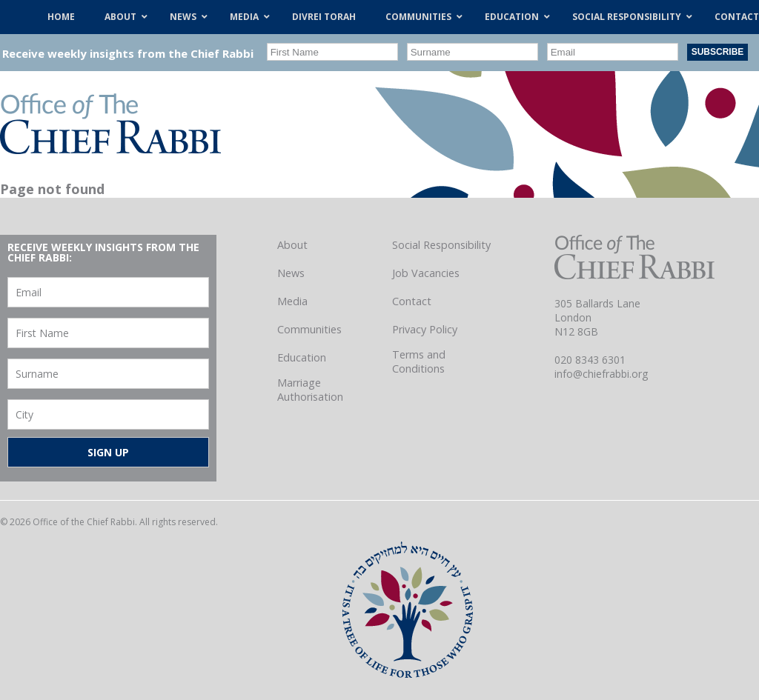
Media (292, 301)
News (291, 273)
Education (302, 357)
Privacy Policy (425, 329)
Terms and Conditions (419, 361)
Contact (412, 301)
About (292, 245)
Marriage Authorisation (310, 390)
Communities (309, 329)
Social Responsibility (441, 245)
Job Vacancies (426, 273)
